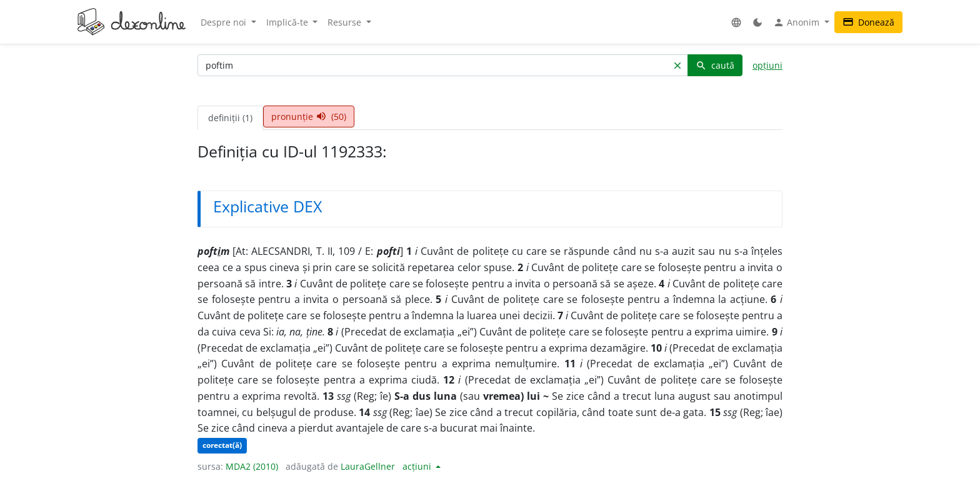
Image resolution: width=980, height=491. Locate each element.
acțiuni (418, 466)
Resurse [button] (346, 22)
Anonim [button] (797, 22)
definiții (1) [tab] (230, 118)
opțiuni (767, 65)
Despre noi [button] (225, 22)
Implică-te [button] (288, 22)
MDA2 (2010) (252, 466)
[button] (736, 22)
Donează (868, 22)
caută (715, 65)
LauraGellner (368, 466)
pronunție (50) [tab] (309, 117)
